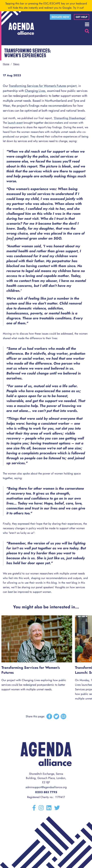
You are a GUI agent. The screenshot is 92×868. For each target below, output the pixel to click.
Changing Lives (35, 91)
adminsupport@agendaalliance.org (46, 787)
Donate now (60, 17)
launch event (15, 123)
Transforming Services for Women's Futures (37, 86)
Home (6, 64)
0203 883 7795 (46, 792)
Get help (82, 17)
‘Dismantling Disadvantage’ (69, 118)
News (16, 64)
